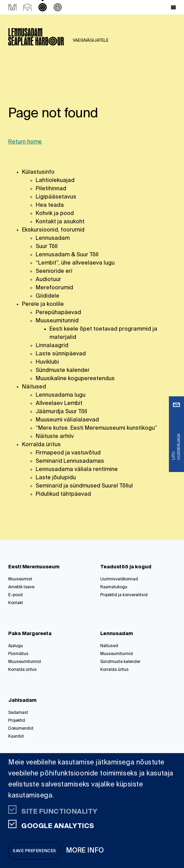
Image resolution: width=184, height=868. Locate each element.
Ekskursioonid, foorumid (53, 230)
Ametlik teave (21, 587)
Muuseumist (20, 579)
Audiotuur (48, 280)
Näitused (34, 387)
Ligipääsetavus (56, 197)
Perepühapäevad (58, 313)
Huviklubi (47, 362)
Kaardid (16, 737)
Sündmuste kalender (63, 371)
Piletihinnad (51, 189)
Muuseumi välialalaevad (67, 420)
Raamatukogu (114, 587)
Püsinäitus (18, 654)
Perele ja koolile (43, 304)
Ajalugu (16, 646)
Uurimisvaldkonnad (119, 579)
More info (85, 851)
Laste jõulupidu (56, 478)
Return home (25, 142)
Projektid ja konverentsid (124, 595)
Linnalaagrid (52, 346)
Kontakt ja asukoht (60, 222)
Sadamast (18, 713)
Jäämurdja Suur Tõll (61, 412)
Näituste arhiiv (55, 437)
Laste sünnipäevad (61, 354)
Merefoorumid (54, 288)
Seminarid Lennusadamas (70, 461)
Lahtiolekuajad (55, 181)
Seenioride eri (54, 271)
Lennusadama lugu (61, 395)
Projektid (17, 721)
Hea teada (50, 205)
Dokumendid (21, 729)
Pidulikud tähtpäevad (63, 494)
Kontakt (16, 603)
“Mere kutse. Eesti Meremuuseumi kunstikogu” (96, 428)
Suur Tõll (47, 247)
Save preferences (34, 851)
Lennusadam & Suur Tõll (67, 255)
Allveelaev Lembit (59, 404)
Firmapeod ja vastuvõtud (68, 453)
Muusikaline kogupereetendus (75, 379)
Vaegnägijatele (91, 41)
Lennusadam (53, 238)
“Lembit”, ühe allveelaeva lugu (75, 263)
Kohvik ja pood (55, 214)
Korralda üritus (41, 445)
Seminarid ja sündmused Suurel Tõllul (84, 486)
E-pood (15, 595)
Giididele (48, 296)
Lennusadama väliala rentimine (77, 470)
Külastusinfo (38, 172)
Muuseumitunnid (57, 321)
